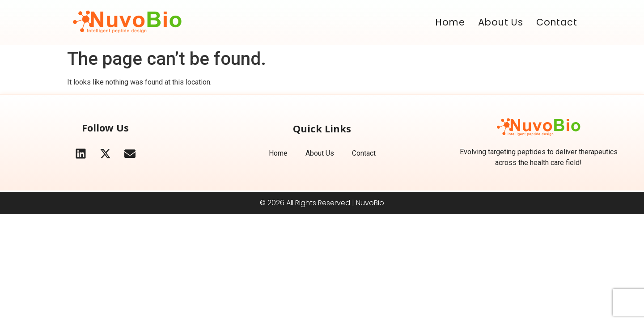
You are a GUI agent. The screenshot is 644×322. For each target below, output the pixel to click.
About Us (500, 22)
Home (450, 22)
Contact (557, 22)
